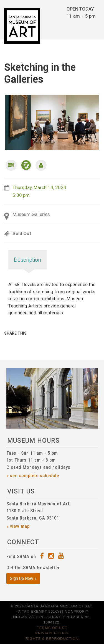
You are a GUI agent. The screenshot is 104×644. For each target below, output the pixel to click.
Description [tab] (27, 260)
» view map (18, 526)
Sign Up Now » (23, 578)
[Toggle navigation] (94, 26)
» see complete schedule (33, 475)
